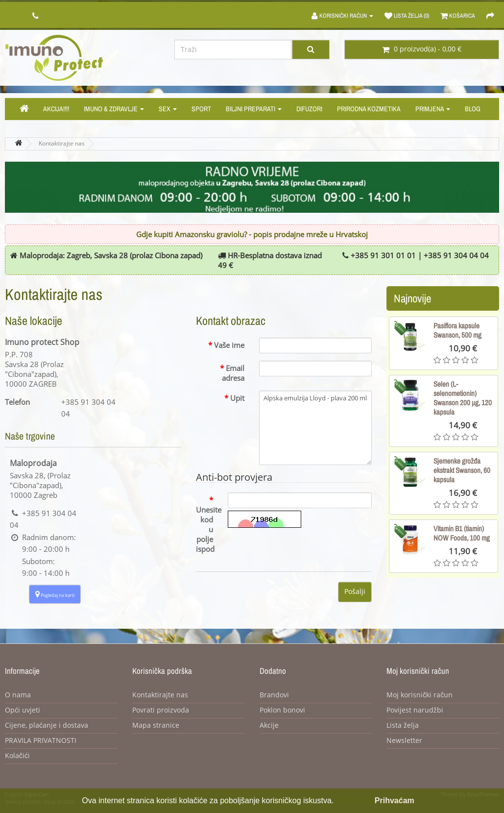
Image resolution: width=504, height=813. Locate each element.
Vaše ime (229, 345)
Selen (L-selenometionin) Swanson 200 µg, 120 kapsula (463, 398)
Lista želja (403, 726)
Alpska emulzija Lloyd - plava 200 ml (315, 428)
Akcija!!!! (56, 109)
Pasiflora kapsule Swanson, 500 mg (457, 330)
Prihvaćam (395, 801)
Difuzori (309, 109)
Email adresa (233, 373)
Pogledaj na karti (55, 594)
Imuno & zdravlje (114, 109)
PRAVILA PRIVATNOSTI (41, 741)
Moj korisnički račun (420, 695)
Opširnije (351, 801)
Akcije (269, 726)
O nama (18, 695)
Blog (473, 109)
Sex (168, 109)
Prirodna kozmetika (369, 109)
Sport (201, 109)
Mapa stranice (156, 726)
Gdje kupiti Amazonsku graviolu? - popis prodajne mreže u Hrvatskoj (252, 235)
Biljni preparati (254, 109)
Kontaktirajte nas (62, 144)
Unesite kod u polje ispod (208, 530)
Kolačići (17, 756)
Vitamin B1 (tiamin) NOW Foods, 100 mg (462, 533)
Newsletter (404, 741)
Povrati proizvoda (161, 710)
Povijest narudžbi (415, 710)
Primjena (433, 109)
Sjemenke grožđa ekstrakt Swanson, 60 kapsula (462, 470)
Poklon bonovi (282, 710)
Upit (237, 398)
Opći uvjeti (23, 710)
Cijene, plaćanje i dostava (47, 726)
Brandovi (274, 695)
